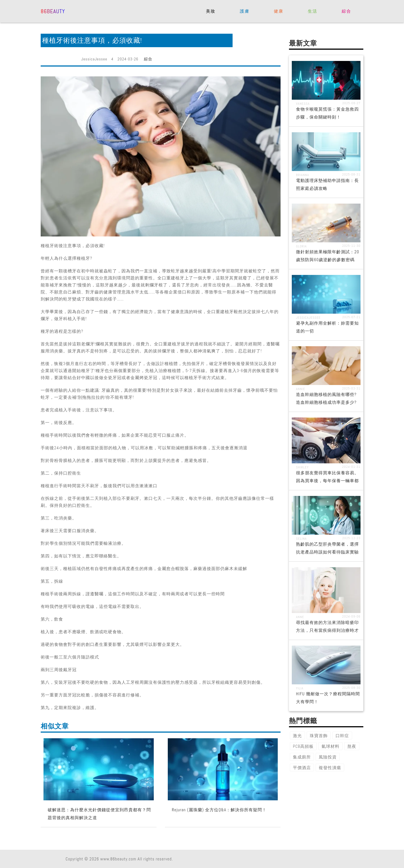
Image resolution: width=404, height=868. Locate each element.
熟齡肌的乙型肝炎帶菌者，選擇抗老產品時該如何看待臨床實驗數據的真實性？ (327, 552)
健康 (278, 11)
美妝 (211, 11)
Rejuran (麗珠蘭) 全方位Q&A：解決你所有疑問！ (219, 810)
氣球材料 (330, 746)
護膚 (245, 11)
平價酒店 (302, 768)
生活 (312, 11)
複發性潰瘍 (330, 768)
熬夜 (352, 746)
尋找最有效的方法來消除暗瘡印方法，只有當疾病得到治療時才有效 (327, 630)
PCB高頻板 (303, 746)
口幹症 (342, 736)
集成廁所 (302, 757)
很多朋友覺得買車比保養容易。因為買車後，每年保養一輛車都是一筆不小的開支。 (327, 481)
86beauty (53, 11)
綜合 (346, 11)
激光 (297, 736)
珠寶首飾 (319, 736)
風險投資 (328, 757)
